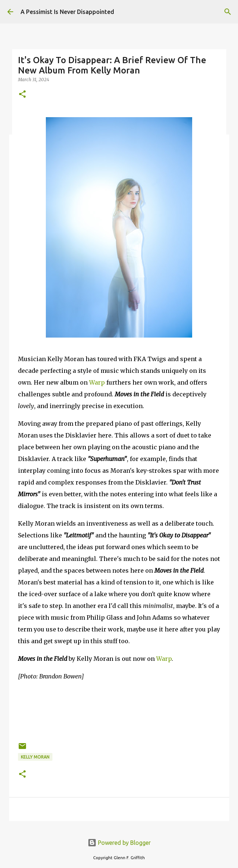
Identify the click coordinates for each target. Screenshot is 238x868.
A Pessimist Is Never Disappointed (67, 12)
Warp (97, 382)
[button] (22, 95)
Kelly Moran (35, 757)
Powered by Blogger (119, 843)
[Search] (228, 12)
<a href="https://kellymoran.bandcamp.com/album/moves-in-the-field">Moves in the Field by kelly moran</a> (119, 710)
